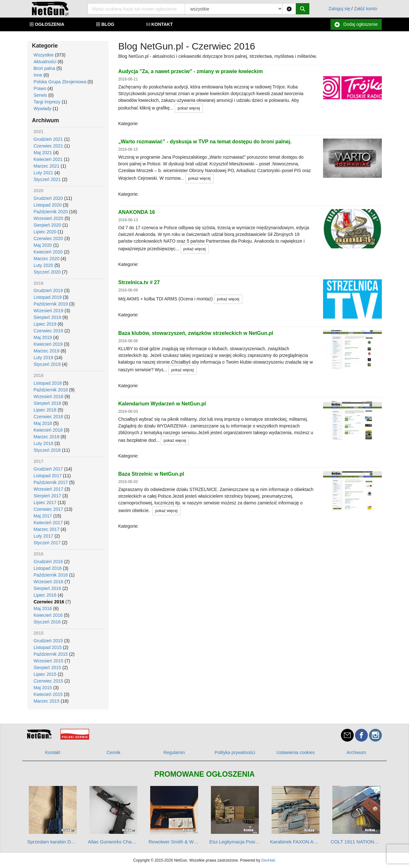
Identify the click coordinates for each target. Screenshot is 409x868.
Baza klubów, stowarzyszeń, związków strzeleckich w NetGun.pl (196, 333)
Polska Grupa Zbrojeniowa (60, 82)
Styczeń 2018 (47, 450)
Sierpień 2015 (47, 668)
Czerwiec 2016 (49, 602)
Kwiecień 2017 (48, 523)
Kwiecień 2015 (48, 694)
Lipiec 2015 (45, 674)
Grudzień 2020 (48, 198)
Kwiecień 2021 (48, 159)
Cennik (113, 752)
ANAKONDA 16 (137, 212)
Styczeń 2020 (47, 272)
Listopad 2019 (48, 297)
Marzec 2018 (46, 437)
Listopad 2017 (48, 476)
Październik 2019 (51, 304)
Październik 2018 (51, 390)
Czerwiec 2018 (48, 417)
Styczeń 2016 (47, 622)
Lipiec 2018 (45, 410)
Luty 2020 (43, 265)
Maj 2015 (43, 688)
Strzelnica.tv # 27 (139, 282)
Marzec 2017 (46, 529)
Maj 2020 (43, 245)
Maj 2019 (43, 337)
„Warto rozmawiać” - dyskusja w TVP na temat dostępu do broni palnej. (205, 142)
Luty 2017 (43, 536)
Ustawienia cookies (296, 752)
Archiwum (356, 752)
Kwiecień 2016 (48, 615)
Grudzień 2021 (48, 139)
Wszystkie (44, 55)
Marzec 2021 (46, 166)
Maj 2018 (43, 423)
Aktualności (45, 62)
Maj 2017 (43, 516)
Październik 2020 (51, 212)
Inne (38, 75)
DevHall (268, 860)
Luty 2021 (43, 173)
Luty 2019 (43, 358)
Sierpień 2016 (47, 588)
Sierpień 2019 (47, 317)
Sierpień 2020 (47, 225)
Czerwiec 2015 (48, 681)
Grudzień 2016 (48, 562)
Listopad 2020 (48, 205)
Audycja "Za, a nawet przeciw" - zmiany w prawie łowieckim (191, 71)
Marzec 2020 (46, 259)
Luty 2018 (43, 443)
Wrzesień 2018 (48, 396)
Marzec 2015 (46, 701)
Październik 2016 (51, 575)
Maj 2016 (43, 608)
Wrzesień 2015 (48, 661)
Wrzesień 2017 (48, 489)
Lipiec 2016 (45, 595)
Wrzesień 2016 (48, 582)
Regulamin (174, 752)
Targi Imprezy (47, 102)
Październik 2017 (51, 482)
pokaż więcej (189, 108)
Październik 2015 (51, 654)
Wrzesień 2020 (48, 218)
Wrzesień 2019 (48, 311)
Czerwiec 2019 (48, 331)
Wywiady (42, 109)
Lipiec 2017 (45, 502)
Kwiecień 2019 (48, 344)
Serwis (40, 95)
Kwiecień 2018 (48, 430)
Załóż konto (366, 9)
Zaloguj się (339, 9)
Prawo (40, 88)
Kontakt (53, 752)
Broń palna (44, 68)
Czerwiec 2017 (48, 509)
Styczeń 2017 (47, 543)
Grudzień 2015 (48, 641)
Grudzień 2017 (48, 469)
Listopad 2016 (48, 568)
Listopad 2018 (48, 383)
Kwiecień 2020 (48, 252)
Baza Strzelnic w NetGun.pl (151, 474)
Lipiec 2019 (45, 324)
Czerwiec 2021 (48, 146)
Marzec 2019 (46, 351)
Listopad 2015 (48, 647)
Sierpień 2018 (47, 403)
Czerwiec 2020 (48, 238)
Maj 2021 (43, 153)
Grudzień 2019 (48, 291)
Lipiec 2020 (45, 232)
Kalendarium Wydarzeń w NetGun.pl (162, 404)
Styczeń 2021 (47, 179)
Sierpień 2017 (47, 496)
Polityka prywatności (235, 752)
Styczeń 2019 (47, 364)
